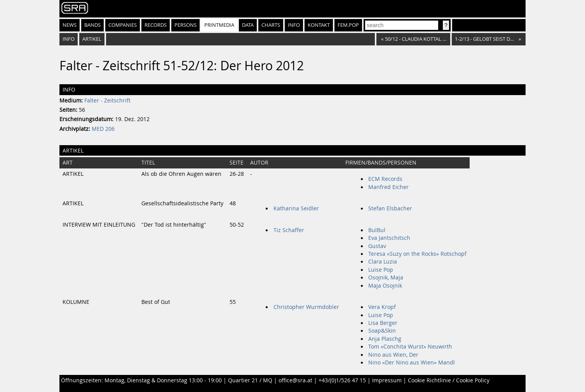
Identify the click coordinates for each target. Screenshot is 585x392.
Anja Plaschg (385, 339)
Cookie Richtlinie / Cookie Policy (449, 380)
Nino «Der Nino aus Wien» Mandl (412, 363)
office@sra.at (295, 380)
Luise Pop (381, 270)
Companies (123, 25)
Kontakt (319, 25)
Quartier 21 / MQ (250, 380)
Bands (92, 25)
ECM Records (385, 179)
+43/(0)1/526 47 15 (342, 380)
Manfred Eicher (388, 187)
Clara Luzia (383, 262)
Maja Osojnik (385, 286)
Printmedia (219, 25)
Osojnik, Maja (386, 278)
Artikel (92, 39)
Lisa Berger (383, 323)
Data (248, 25)
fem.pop (348, 25)
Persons (185, 25)
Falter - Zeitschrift (107, 101)
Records (156, 25)
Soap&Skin (382, 331)
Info (294, 25)
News (70, 25)
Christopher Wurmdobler (306, 307)
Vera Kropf (382, 307)
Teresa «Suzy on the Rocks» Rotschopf (417, 254)
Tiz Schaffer (289, 230)
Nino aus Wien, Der (393, 355)
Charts (271, 25)
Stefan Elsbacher (390, 208)
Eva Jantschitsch (389, 238)
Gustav (377, 246)
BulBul (377, 230)
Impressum (387, 380)
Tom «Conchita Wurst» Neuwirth (410, 347)
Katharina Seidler (296, 208)
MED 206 (103, 129)
